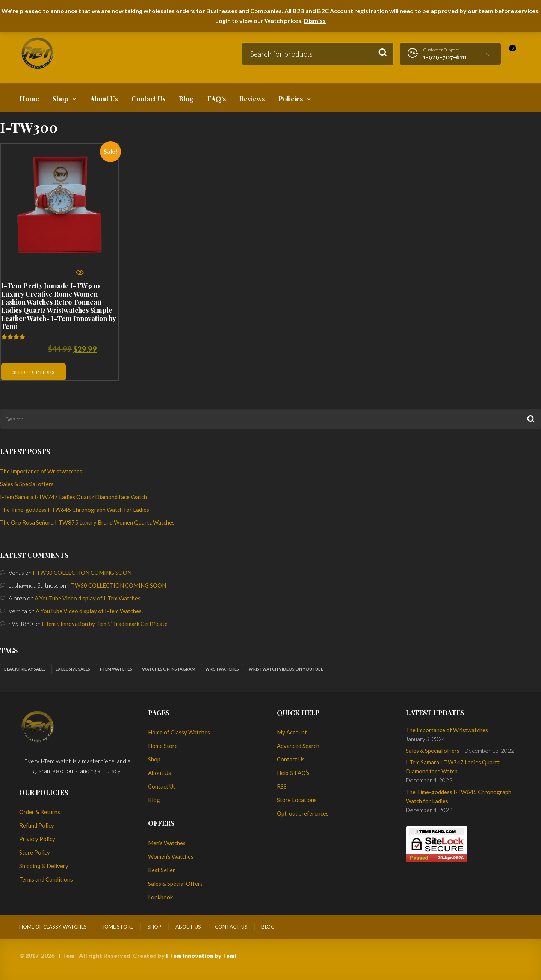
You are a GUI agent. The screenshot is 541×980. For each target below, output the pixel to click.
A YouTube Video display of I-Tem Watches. (88, 598)
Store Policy (35, 852)
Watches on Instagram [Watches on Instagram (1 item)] (169, 669)
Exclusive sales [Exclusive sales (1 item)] (73, 669)
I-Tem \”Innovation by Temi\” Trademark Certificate (105, 624)
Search (383, 53)
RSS (282, 786)
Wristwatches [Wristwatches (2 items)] (222, 669)
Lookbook (160, 897)
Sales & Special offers (27, 484)
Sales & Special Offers (175, 884)
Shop (154, 759)
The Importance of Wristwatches (41, 471)
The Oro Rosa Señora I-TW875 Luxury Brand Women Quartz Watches (87, 522)
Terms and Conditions (46, 879)
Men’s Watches (167, 843)
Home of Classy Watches (179, 732)
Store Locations (297, 800)
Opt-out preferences (303, 813)
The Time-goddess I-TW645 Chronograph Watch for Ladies (75, 510)
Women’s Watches (171, 856)
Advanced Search (298, 746)
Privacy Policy (37, 839)
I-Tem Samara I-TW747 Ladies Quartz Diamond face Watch (73, 497)
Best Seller (162, 870)
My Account (292, 732)
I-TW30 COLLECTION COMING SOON (82, 573)
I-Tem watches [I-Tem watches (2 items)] (116, 669)
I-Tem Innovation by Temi (201, 955)
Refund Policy (37, 825)
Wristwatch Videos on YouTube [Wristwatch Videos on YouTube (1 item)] (286, 669)
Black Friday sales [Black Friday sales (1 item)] (25, 669)
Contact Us (162, 786)
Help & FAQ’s (293, 773)
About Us (159, 773)
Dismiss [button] (315, 20)
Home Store (163, 746)
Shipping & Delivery (44, 866)
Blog (154, 800)
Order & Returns (40, 812)
